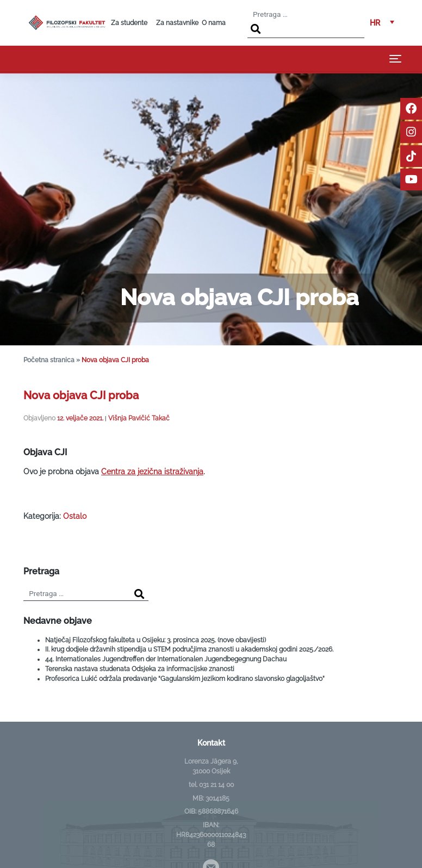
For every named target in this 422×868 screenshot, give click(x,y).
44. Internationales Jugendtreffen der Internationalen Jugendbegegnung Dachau (166, 659)
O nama (214, 23)
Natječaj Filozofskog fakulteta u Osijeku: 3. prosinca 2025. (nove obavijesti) (156, 640)
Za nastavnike (177, 23)
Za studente (129, 23)
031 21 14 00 (216, 785)
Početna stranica (49, 360)
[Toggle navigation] (395, 58)
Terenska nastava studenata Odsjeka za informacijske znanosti (140, 669)
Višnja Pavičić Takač (139, 418)
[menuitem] (382, 23)
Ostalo (75, 516)
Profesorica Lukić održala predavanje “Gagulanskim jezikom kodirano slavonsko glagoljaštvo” (185, 679)
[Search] (256, 29)
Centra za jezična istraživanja (152, 472)
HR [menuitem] (375, 22)
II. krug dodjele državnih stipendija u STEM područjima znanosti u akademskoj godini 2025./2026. (189, 649)
